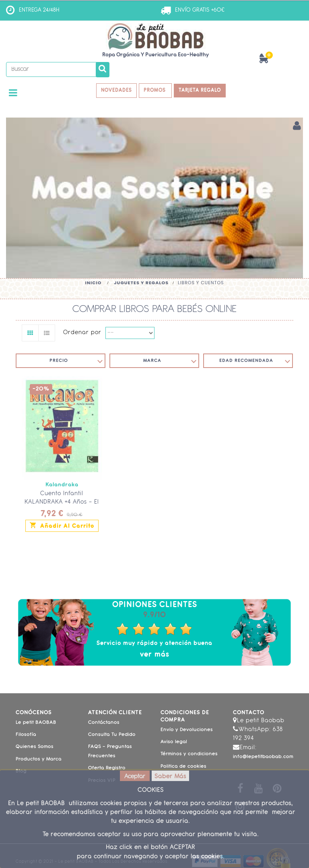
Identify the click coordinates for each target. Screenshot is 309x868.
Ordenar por (82, 334)
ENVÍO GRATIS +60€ (200, 10)
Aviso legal (174, 743)
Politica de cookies (183, 767)
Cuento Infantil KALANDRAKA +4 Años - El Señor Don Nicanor (62, 503)
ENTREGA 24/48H (39, 10)
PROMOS (156, 91)
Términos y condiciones (189, 755)
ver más (155, 655)
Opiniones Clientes (155, 606)
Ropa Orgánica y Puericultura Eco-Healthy (156, 55)
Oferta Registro (107, 769)
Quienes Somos (35, 748)
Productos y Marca (39, 760)
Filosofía (26, 736)
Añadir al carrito (62, 526)
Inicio (93, 283)
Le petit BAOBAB (36, 723)
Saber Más (170, 777)
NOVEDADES (115, 91)
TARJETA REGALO (202, 91)
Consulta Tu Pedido (112, 736)
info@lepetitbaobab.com (263, 758)
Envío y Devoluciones (187, 730)
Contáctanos (104, 723)
